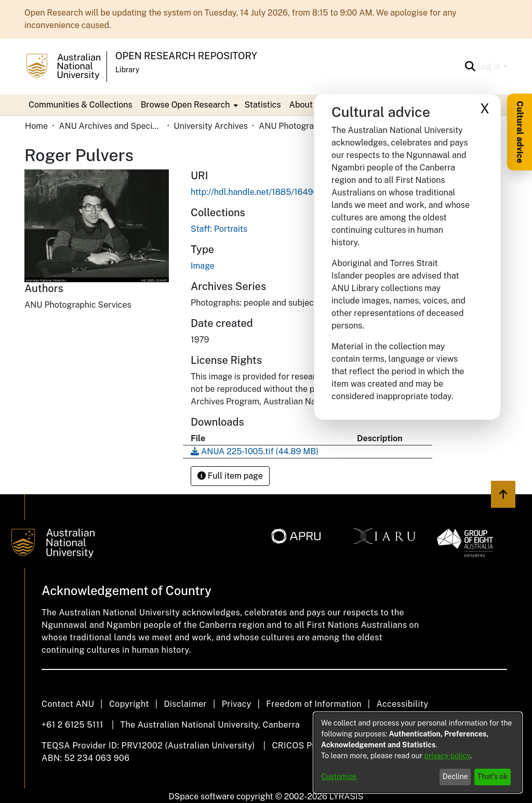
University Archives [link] (211, 126)
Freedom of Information (314, 704)
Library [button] (127, 70)
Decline (455, 776)
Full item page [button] (230, 476)
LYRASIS (346, 797)
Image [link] (203, 266)
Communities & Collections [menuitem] (81, 105)
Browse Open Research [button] (185, 105)
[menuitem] (189, 105)
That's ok (493, 776)
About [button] (301, 105)
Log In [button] (490, 66)
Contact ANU (68, 704)
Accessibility (402, 704)
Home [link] (36, 126)
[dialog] (418, 753)
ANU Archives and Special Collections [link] (111, 126)
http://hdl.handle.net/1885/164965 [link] (257, 192)
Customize (339, 776)
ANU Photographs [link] (293, 126)
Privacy (237, 704)
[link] (219, 229)
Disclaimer (185, 704)
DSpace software (202, 797)
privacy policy (447, 756)
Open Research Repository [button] (186, 56)
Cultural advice (520, 132)
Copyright (129, 704)
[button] (470, 67)
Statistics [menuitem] (262, 105)
